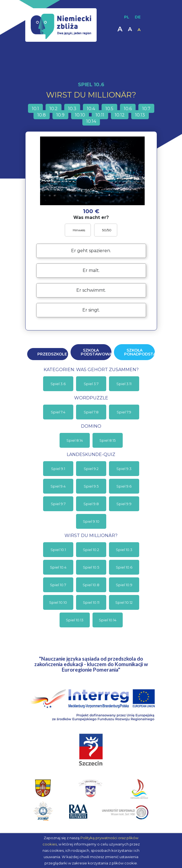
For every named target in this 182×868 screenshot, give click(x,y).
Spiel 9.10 (91, 521)
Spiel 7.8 (91, 412)
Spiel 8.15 (107, 440)
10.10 (80, 115)
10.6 (128, 109)
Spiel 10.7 (58, 585)
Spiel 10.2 (91, 550)
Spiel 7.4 (58, 412)
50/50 (106, 230)
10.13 (140, 115)
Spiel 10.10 (58, 602)
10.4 (91, 109)
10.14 (91, 121)
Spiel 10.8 (91, 585)
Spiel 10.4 (58, 567)
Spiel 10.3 (124, 550)
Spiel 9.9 (124, 504)
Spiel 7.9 (124, 412)
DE (138, 17)
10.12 (120, 115)
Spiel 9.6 (124, 486)
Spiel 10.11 (91, 602)
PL (127, 17)
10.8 (42, 115)
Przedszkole (52, 354)
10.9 (60, 115)
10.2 (54, 109)
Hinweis (79, 230)
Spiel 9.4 (58, 486)
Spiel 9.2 (91, 469)
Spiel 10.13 (75, 620)
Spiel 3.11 (124, 384)
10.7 (146, 109)
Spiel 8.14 (75, 440)
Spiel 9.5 (91, 486)
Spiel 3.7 (91, 384)
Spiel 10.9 (124, 585)
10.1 (35, 109)
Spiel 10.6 (124, 567)
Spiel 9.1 (58, 469)
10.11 (100, 115)
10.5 (109, 109)
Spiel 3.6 (58, 384)
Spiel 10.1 (58, 550)
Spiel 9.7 (58, 504)
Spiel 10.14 (108, 620)
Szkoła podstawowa (96, 352)
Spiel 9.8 (91, 504)
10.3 (72, 109)
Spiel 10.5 (91, 567)
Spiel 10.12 (124, 602)
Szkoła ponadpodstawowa (139, 352)
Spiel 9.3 (124, 469)
